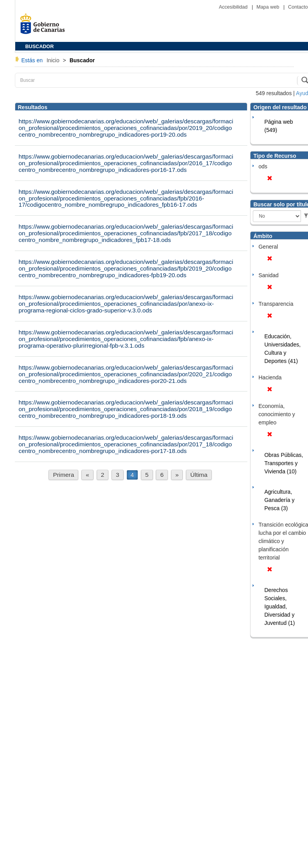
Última (199, 475)
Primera (63, 475)
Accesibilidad (234, 7)
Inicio (54, 60)
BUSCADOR (40, 47)
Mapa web (268, 7)
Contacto (298, 7)
